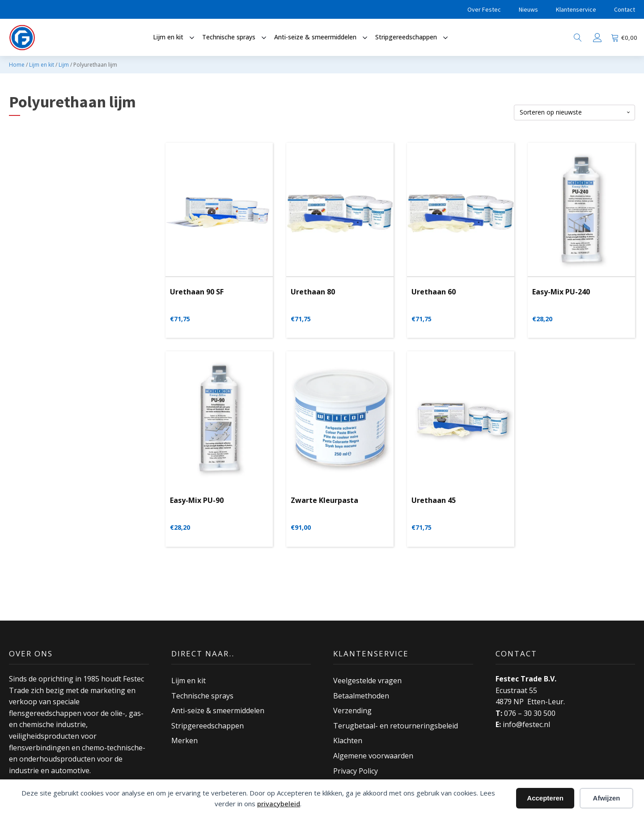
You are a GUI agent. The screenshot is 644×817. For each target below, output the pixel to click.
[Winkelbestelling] (574, 113)
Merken (184, 740)
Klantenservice (576, 9)
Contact (625, 9)
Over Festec (484, 9)
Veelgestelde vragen (367, 681)
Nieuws (528, 9)
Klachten (348, 740)
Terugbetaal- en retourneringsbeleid (396, 726)
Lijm (64, 65)
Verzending (352, 711)
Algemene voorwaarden (373, 756)
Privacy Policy (356, 770)
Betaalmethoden (361, 695)
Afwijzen (607, 798)
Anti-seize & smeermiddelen (218, 711)
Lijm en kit (42, 65)
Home (17, 65)
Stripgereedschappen (208, 726)
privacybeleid (279, 804)
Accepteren (545, 798)
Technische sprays (202, 695)
